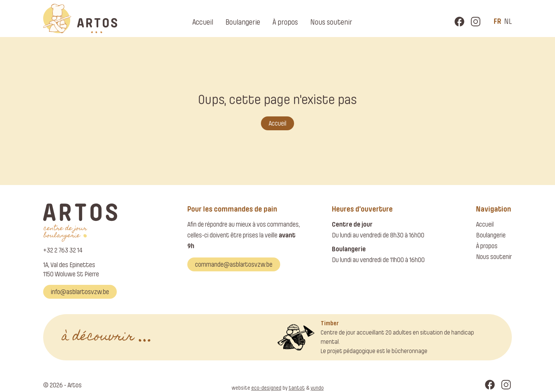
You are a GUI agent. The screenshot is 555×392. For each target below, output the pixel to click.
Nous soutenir (331, 22)
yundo (317, 388)
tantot (297, 388)
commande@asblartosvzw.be (234, 264)
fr (497, 21)
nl (508, 21)
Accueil (203, 22)
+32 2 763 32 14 (63, 250)
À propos (285, 22)
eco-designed (266, 388)
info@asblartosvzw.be (80, 292)
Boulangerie (243, 22)
